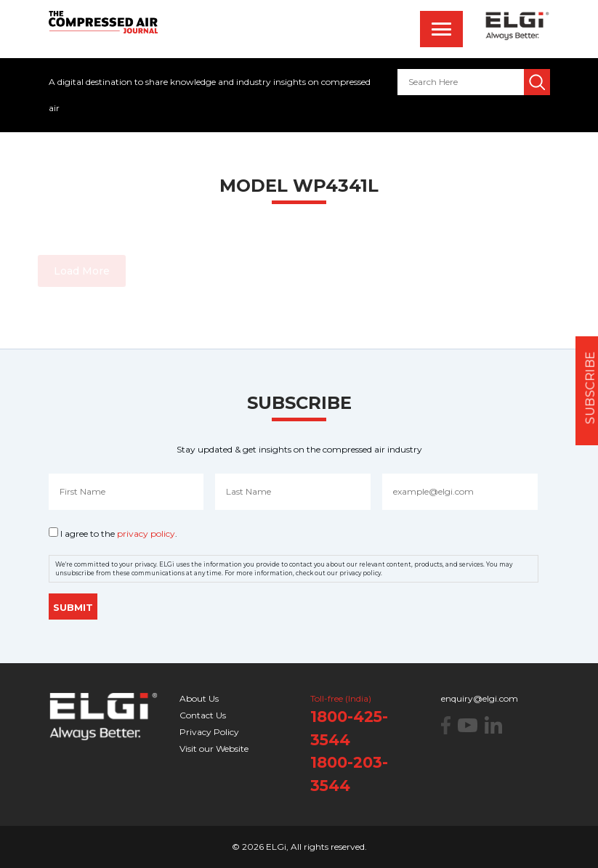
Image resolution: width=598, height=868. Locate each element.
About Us (199, 698)
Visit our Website (214, 749)
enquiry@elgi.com (480, 698)
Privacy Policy (209, 732)
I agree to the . (119, 534)
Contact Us (203, 715)
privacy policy (146, 534)
